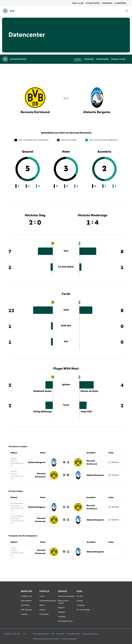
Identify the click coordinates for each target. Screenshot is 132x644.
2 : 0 (66, 475)
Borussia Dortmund (92, 462)
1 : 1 (66, 507)
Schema (114, 462)
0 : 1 (66, 552)
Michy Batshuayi (43, 412)
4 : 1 (66, 462)
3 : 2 (66, 520)
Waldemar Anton (42, 391)
